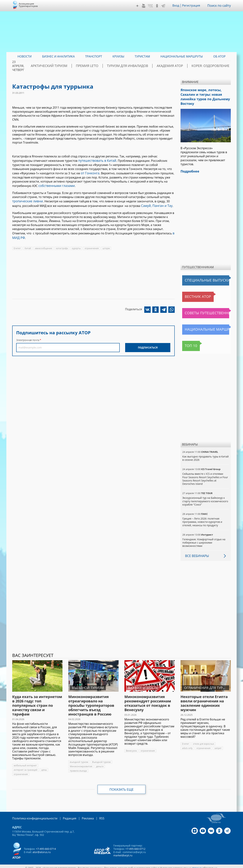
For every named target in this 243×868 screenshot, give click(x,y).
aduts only (187, 745)
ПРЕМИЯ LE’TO (107, 66)
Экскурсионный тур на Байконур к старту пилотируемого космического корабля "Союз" (205, 498)
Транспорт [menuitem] (94, 56)
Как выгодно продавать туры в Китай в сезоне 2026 (205, 455)
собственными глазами (55, 184)
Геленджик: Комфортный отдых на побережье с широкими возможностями (204, 540)
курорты (76, 244)
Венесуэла (131, 748)
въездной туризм (79, 759)
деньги (100, 764)
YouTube (146, 6)
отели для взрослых (203, 741)
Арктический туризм (74, 66)
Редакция (64, 816)
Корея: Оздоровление (213, 66)
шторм (106, 244)
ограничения (92, 244)
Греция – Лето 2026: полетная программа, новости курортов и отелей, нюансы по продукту (202, 519)
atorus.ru (197, 865)
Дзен (139, 6)
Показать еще (122, 787)
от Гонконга (89, 172)
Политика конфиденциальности (32, 816)
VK (152, 6)
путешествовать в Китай (96, 160)
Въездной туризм (101, 759)
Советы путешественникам (202, 310)
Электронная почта (28, 336)
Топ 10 (188, 343)
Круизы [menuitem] (118, 56)
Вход (178, 6)
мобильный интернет (25, 763)
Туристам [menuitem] (142, 56)
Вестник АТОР (193, 294)
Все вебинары (196, 553)
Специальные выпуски (199, 278)
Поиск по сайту (220, 6)
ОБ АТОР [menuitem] (219, 56)
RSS (93, 816)
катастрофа (62, 244)
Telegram (165, 6)
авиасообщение (43, 244)
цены (44, 767)
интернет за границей (26, 767)
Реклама (80, 816)
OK (159, 6)
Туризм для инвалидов (142, 66)
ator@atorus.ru (42, 849)
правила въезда (78, 768)
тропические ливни (26, 199)
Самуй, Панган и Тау (155, 203)
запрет (218, 745)
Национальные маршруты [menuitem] (182, 56)
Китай (28, 244)
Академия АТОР (179, 66)
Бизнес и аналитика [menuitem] (58, 56)
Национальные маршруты (201, 327)
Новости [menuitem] (25, 56)
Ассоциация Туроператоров (28, 5)
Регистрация (193, 6)
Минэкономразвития (81, 764)
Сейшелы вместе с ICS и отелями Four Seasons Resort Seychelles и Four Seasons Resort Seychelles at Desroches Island (205, 476)
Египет (17, 244)
